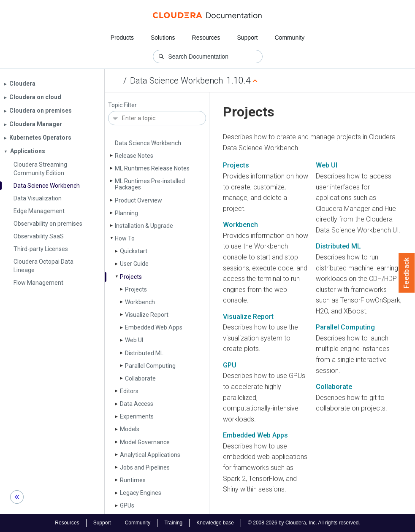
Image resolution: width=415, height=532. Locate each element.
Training (173, 523)
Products (122, 38)
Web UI (134, 340)
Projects (131, 277)
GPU (230, 365)
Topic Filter (122, 105)
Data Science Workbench (176, 81)
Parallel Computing (150, 366)
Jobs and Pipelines (145, 467)
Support (247, 38)
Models (130, 429)
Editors (129, 391)
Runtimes (133, 480)
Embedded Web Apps (154, 327)
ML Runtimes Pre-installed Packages (150, 184)
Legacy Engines (141, 493)
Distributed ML (144, 353)
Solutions (163, 38)
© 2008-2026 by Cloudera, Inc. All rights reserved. (304, 523)
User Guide (134, 264)
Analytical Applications (150, 455)
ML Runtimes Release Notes (152, 168)
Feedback (407, 273)
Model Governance (145, 442)
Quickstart (134, 251)
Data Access (137, 404)
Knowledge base (215, 523)
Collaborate (140, 378)
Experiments (137, 416)
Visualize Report (147, 315)
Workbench (140, 302)
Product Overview (138, 200)
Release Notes (134, 156)
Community (290, 38)
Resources (206, 38)
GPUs (127, 505)
